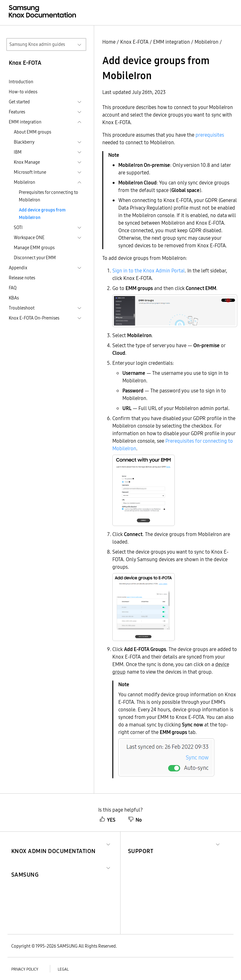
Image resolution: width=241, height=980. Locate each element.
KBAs (14, 298)
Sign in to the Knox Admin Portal (149, 271)
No (135, 820)
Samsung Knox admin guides (37, 44)
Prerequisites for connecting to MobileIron (48, 196)
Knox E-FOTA (134, 42)
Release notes (22, 278)
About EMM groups (32, 132)
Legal (63, 969)
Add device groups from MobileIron (42, 214)
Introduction (21, 82)
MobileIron (206, 42)
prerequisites (210, 135)
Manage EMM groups (34, 248)
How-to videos (23, 92)
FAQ (13, 288)
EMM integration (171, 42)
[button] (54, 843)
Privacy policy (25, 969)
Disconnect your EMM (35, 258)
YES (107, 820)
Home (109, 42)
